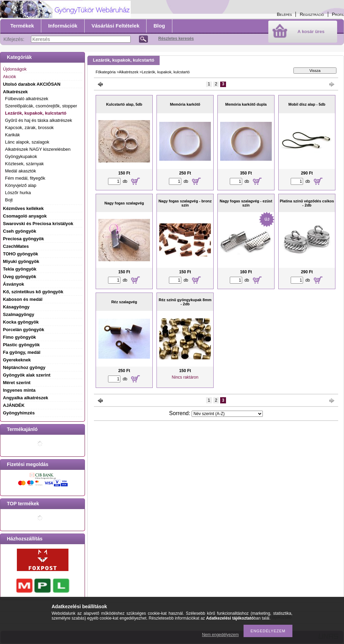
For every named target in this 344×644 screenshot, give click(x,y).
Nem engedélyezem (220, 635)
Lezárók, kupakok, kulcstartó (36, 113)
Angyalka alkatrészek (26, 398)
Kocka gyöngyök (21, 322)
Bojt (9, 200)
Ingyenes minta (19, 390)
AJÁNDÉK (14, 405)
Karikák (13, 135)
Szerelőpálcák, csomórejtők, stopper (41, 106)
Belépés (284, 14)
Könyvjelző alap (21, 185)
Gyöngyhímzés (19, 413)
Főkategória (106, 72)
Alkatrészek (129, 72)
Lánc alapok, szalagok (27, 142)
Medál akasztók (21, 171)
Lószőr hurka (18, 193)
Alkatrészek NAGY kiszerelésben (38, 149)
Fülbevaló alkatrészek (27, 99)
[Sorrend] (227, 414)
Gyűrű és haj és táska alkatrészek (39, 120)
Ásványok (14, 284)
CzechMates (16, 246)
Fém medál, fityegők (25, 178)
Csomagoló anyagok (25, 216)
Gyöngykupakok (21, 156)
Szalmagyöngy (19, 314)
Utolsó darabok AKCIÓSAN (32, 84)
